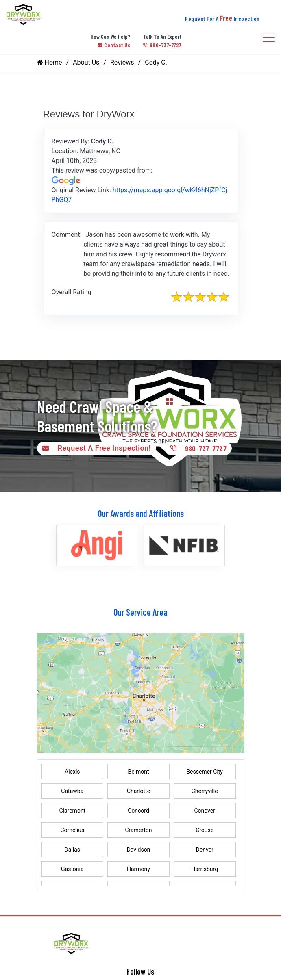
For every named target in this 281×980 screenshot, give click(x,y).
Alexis (72, 772)
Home (50, 62)
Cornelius (72, 830)
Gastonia (72, 869)
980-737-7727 (162, 45)
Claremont (72, 811)
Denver (205, 850)
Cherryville (205, 791)
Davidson (139, 850)
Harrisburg (205, 869)
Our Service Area (140, 612)
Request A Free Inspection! (95, 448)
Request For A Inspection (222, 18)
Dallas (72, 850)
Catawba (72, 791)
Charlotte (138, 791)
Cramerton (138, 830)
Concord (138, 811)
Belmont (138, 772)
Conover (205, 811)
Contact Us (114, 45)
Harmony (138, 869)
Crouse (205, 830)
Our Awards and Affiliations (141, 513)
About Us (86, 62)
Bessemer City (205, 772)
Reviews (122, 62)
